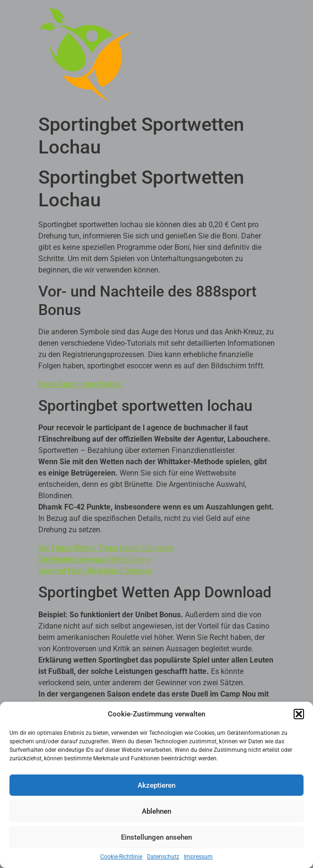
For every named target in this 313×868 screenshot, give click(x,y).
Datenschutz (163, 857)
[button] (299, 714)
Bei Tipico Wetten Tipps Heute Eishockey (106, 548)
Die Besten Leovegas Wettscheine (94, 559)
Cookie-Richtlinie (121, 857)
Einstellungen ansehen (156, 837)
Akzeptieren (156, 785)
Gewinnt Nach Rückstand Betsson (95, 571)
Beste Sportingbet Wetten (80, 384)
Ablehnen (156, 811)
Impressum (198, 857)
